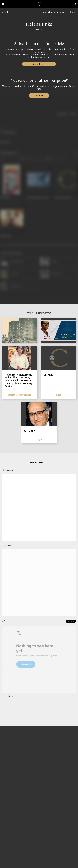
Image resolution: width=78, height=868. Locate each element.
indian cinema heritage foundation (59, 12)
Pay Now (39, 96)
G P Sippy (30, 431)
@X (4, 621)
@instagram (7, 470)
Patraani (49, 375)
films (59, 395)
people (6, 12)
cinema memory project (19, 395)
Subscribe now (39, 64)
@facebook (7, 545)
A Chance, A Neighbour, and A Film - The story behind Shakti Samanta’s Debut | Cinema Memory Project (19, 381)
